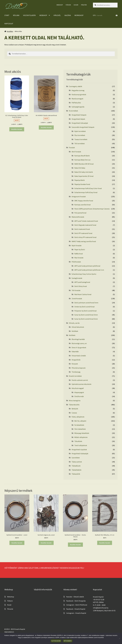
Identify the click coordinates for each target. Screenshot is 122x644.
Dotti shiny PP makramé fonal (85, 237)
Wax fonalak (79, 258)
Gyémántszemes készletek (81, 384)
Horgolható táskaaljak (80, 454)
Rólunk (16, 15)
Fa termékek (73, 111)
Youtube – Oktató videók (75, 597)
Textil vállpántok (81, 445)
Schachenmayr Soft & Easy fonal (86, 192)
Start (7, 15)
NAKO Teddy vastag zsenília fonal (84, 241)
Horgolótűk (76, 360)
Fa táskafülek (79, 425)
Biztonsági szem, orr (79, 343)
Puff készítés (76, 103)
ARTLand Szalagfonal (82, 282)
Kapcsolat (9, 24)
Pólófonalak (76, 262)
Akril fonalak (76, 152)
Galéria (68, 15)
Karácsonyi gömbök (79, 95)
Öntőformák (79, 396)
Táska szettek (77, 462)
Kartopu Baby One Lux (82, 160)
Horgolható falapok (79, 115)
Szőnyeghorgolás (78, 107)
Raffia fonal (79, 254)
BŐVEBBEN (68, 641)
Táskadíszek (76, 466)
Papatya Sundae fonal (82, 184)
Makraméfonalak (78, 217)
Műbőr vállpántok (81, 437)
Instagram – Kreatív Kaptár (76, 613)
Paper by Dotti (80, 250)
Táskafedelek (76, 470)
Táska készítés (74, 405)
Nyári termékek (80, 131)
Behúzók (75, 409)
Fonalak (72, 148)
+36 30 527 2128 (99, 600)
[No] (119, 638)
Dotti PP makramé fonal (83, 233)
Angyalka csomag (78, 90)
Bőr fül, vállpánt (80, 421)
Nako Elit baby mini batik (84, 172)
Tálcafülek (78, 441)
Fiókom (68, 5)
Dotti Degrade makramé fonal (85, 225)
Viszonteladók (29, 15)
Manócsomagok (77, 99)
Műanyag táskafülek (82, 433)
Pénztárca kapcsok (79, 368)
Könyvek (75, 364)
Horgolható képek (78, 119)
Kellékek (75, 331)
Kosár (76, 5)
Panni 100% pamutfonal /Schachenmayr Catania (92, 209)
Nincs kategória (75, 401)
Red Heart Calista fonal (83, 294)
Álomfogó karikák (78, 339)
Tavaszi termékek (81, 139)
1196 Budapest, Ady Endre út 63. (104, 611)
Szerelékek (76, 458)
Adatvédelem (9, 632)
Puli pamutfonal (80, 213)
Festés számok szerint (80, 380)
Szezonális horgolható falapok (83, 127)
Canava (74, 413)
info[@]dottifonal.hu (101, 608)
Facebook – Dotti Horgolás (76, 601)
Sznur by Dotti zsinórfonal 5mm (86, 319)
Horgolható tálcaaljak (80, 123)
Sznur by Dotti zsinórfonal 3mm (86, 315)
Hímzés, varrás (74, 323)
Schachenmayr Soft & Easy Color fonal (88, 188)
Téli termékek (79, 143)
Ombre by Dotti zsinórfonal (84, 307)
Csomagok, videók (75, 86)
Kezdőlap (10, 31)
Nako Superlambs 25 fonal (84, 176)
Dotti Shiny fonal (81, 286)
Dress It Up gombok (79, 348)
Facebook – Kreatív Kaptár (76, 609)
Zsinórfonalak (77, 299)
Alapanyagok (79, 392)
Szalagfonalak (77, 278)
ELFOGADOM (56, 641)
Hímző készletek (78, 327)
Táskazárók (76, 474)
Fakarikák (75, 352)
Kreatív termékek (75, 376)
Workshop (79, 15)
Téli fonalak (76, 290)
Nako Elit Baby (80, 168)
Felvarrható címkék (79, 356)
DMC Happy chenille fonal (84, 201)
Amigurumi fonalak (79, 197)
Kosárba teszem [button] (17, 129)
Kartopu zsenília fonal (83, 205)
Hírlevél (57, 15)
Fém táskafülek (80, 429)
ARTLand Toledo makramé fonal (86, 221)
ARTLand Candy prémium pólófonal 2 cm (89, 270)
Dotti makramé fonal (82, 229)
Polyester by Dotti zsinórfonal (85, 311)
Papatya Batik (79, 180)
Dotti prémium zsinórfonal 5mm (86, 303)
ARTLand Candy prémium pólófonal (87, 266)
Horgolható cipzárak (79, 450)
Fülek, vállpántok (78, 417)
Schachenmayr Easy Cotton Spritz (84, 274)
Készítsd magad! (78, 388)
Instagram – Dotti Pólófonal (77, 605)
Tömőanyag (76, 372)
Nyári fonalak (77, 245)
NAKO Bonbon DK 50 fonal (84, 164)
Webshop (60, 5)
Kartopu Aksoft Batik (82, 156)
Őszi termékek (80, 135)
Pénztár (84, 5)
